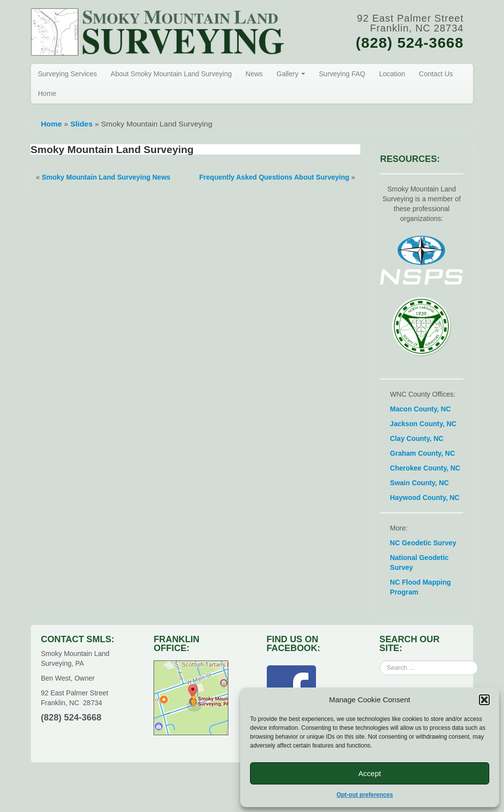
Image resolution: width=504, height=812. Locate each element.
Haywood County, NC (425, 498)
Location (392, 74)
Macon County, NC (420, 409)
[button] (484, 700)
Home (47, 94)
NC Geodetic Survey (423, 543)
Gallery (291, 74)
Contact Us (436, 74)
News (254, 74)
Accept (370, 773)
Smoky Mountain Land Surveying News (106, 177)
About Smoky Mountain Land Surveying (171, 74)
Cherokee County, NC (425, 468)
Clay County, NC (417, 438)
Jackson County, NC (423, 424)
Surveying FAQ (342, 74)
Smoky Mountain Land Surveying (112, 149)
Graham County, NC (422, 453)
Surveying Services (67, 74)
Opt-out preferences (365, 795)
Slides (81, 124)
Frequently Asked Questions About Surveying (274, 177)
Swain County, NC (419, 483)
